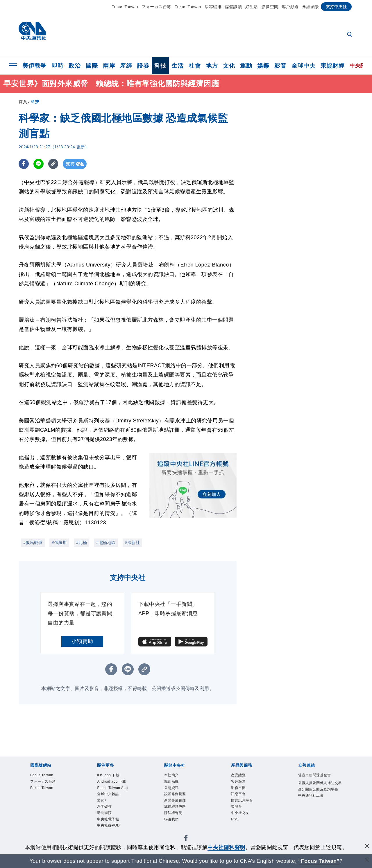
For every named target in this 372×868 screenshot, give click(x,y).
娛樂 (263, 66)
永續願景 (311, 7)
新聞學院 (105, 815)
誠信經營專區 (176, 808)
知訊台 (237, 808)
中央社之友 (241, 815)
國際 (92, 66)
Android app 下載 (112, 782)
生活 (177, 66)
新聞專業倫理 (176, 802)
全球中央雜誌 (109, 795)
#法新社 (133, 543)
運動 (246, 66)
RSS (235, 821)
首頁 (23, 102)
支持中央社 (336, 7)
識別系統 (172, 782)
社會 (195, 66)
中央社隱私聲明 (226, 847)
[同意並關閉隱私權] (367, 847)
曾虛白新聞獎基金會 (316, 775)
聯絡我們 (172, 821)
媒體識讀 (233, 7)
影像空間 (270, 7)
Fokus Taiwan (188, 7)
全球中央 (303, 66)
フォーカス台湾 (156, 7)
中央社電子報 (109, 821)
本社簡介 (172, 775)
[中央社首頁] (32, 32)
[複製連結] (53, 164)
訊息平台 (239, 795)
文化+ (102, 802)
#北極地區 (106, 543)
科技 (160, 66)
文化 (229, 66)
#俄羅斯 (59, 543)
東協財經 (332, 66)
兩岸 (109, 66)
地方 (212, 66)
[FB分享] (24, 164)
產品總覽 (239, 775)
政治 (75, 66)
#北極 (82, 543)
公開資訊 (172, 789)
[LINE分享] (39, 164)
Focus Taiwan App (113, 789)
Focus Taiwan (125, 7)
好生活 (252, 7)
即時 (57, 66)
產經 (126, 66)
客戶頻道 (290, 7)
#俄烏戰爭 (33, 543)
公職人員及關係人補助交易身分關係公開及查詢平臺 (320, 790)
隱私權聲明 (174, 815)
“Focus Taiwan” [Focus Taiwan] (319, 861)
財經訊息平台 (243, 802)
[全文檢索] (350, 35)
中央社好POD (109, 828)
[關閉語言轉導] (367, 860)
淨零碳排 (213, 7)
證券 (143, 66)
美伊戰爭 (34, 66)
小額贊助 (82, 641)
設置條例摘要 (176, 795)
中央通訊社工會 (312, 803)
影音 (280, 66)
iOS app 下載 (109, 775)
